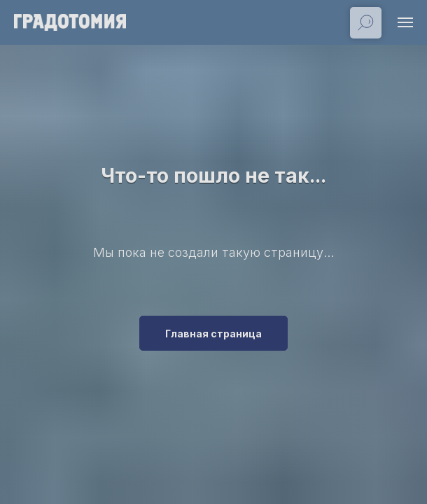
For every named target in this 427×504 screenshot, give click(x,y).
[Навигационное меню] (405, 22)
